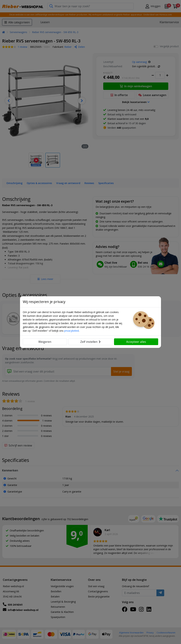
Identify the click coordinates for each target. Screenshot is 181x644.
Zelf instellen (90, 342)
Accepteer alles (136, 342)
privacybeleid (71, 331)
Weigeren (45, 342)
